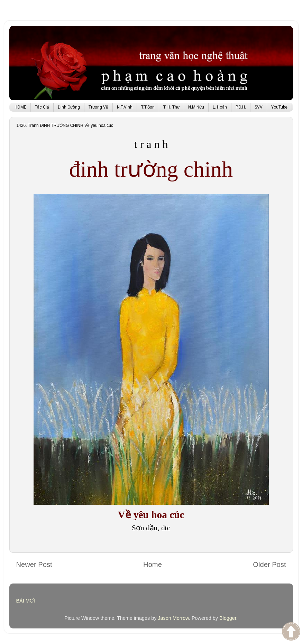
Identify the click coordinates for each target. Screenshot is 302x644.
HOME (20, 107)
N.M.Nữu (196, 107)
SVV (259, 107)
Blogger (228, 618)
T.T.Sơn (148, 107)
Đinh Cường (69, 107)
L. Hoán (220, 107)
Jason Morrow (173, 618)
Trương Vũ (98, 107)
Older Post (269, 564)
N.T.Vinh (125, 107)
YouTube (279, 107)
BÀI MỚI (26, 601)
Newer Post (34, 564)
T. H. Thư (171, 107)
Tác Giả (42, 107)
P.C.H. (241, 107)
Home (153, 564)
